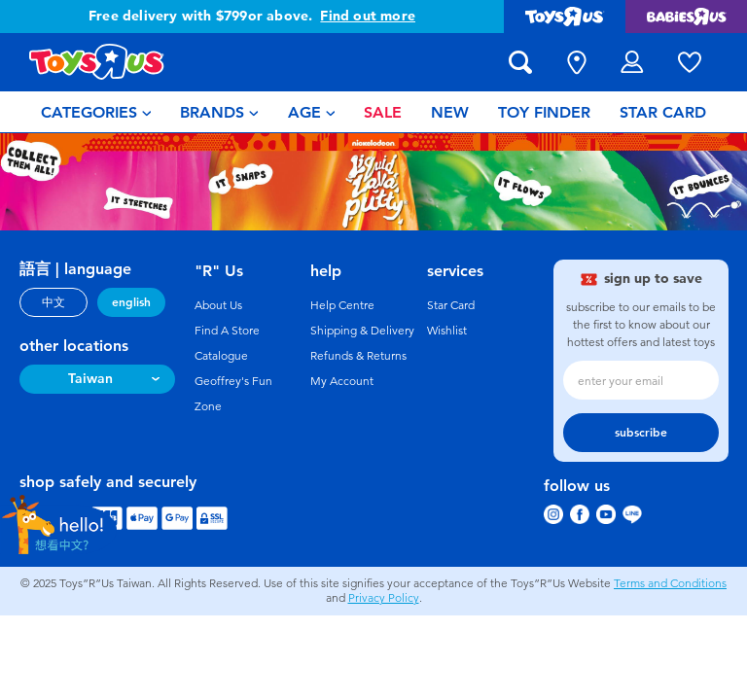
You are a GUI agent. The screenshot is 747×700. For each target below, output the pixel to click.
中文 (53, 302)
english (131, 302)
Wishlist (447, 331)
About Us (218, 305)
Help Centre (342, 305)
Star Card (451, 305)
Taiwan (90, 379)
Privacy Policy (384, 598)
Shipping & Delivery (362, 331)
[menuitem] (96, 112)
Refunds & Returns (358, 356)
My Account (342, 381)
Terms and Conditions (670, 583)
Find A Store (227, 331)
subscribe (641, 433)
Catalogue (221, 356)
